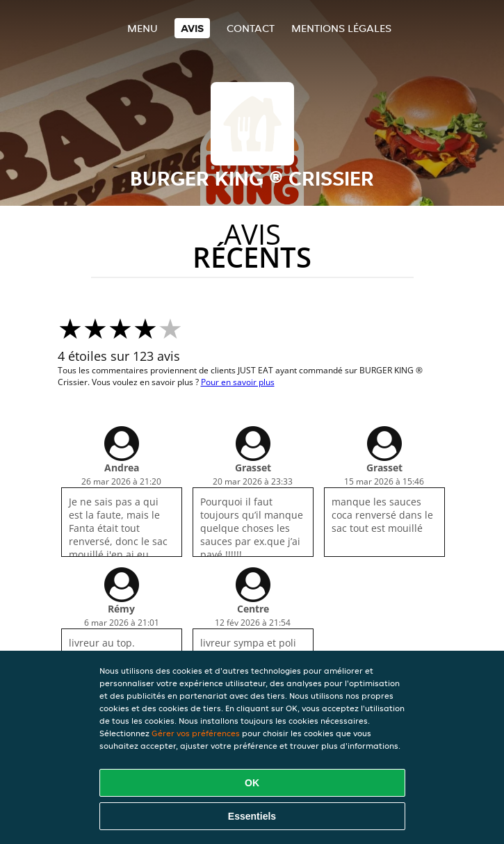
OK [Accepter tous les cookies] (252, 783)
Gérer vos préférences (196, 733)
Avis (192, 28)
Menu (143, 28)
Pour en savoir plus (238, 382)
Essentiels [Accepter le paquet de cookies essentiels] (252, 816)
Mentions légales (341, 28)
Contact (251, 28)
